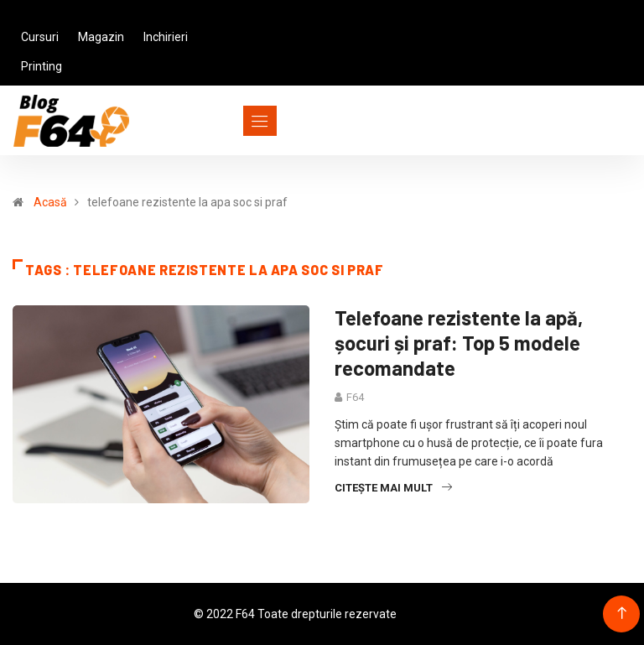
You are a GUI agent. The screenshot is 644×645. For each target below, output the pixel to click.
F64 (355, 397)
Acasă (50, 202)
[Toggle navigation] (229, 121)
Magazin (101, 37)
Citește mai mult (393, 488)
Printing (42, 66)
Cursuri (40, 37)
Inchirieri (166, 37)
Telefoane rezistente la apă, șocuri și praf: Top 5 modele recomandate (459, 343)
